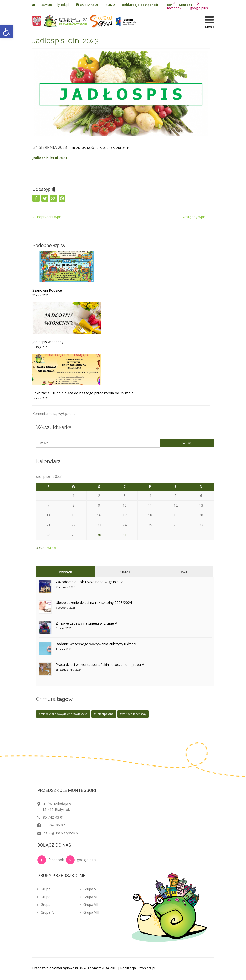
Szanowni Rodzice (47, 290)
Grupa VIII (90, 912)
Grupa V (88, 889)
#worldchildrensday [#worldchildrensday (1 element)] (133, 714)
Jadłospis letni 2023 (65, 40)
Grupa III (46, 905)
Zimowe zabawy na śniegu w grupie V (86, 623)
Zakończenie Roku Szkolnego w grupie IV (89, 582)
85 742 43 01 (87, 5)
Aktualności (86, 148)
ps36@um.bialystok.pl (51, 5)
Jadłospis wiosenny (48, 342)
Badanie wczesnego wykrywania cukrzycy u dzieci (96, 644)
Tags (184, 572)
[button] (7, 32)
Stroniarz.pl (146, 968)
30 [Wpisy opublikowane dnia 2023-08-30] (99, 535)
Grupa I (45, 889)
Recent (125, 572)
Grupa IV (46, 912)
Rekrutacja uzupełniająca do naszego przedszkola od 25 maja (83, 393)
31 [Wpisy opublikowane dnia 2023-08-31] (125, 535)
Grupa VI (89, 897)
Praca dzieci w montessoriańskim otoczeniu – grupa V (100, 665)
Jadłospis (122, 148)
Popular (65, 572)
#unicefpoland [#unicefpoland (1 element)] (104, 714)
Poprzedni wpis (47, 217)
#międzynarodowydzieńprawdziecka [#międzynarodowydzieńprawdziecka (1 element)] (63, 714)
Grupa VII (89, 905)
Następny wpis (196, 217)
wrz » (52, 548)
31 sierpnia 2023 (50, 147)
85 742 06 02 (54, 825)
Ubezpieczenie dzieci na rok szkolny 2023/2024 (94, 603)
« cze (40, 548)
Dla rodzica (105, 148)
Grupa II (45, 897)
